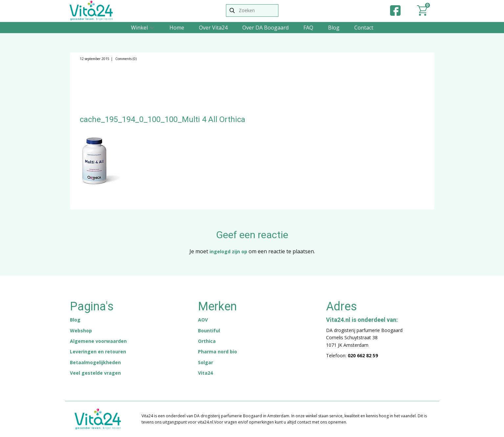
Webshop (81, 331)
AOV (203, 320)
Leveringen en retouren (98, 352)
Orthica (207, 341)
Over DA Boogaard (265, 28)
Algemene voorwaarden (98, 341)
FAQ (308, 28)
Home (177, 28)
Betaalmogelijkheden (95, 362)
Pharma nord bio (218, 352)
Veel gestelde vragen (95, 373)
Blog (334, 28)
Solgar (206, 362)
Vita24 (205, 373)
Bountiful (209, 331)
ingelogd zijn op (228, 251)
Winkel (139, 28)
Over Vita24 (213, 28)
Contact (364, 28)
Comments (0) (125, 59)
